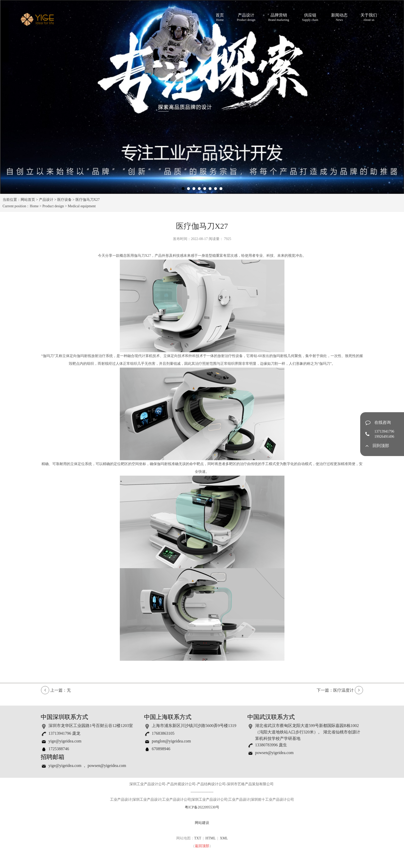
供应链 (310, 18)
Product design (53, 206)
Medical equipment (82, 206)
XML (224, 838)
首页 (220, 18)
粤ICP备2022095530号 (202, 807)
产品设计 (246, 18)
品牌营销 (279, 18)
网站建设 (202, 823)
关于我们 (369, 18)
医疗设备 (64, 200)
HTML (210, 838)
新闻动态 (339, 18)
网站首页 (28, 200)
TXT (198, 838)
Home (34, 206)
